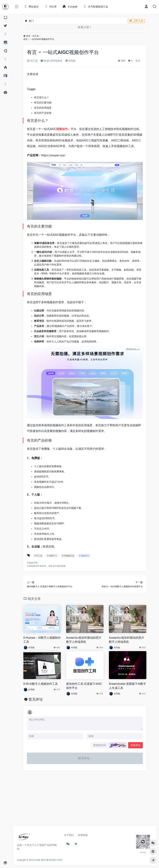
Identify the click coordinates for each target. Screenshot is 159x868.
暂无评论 (36, 699)
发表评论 (135, 745)
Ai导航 (70, 61)
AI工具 (36, 36)
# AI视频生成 (68, 556)
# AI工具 (38, 556)
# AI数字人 (52, 556)
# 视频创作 (84, 556)
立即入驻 (136, 21)
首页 (28, 36)
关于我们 (69, 835)
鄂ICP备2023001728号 (52, 860)
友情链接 (83, 835)
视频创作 (62, 129)
